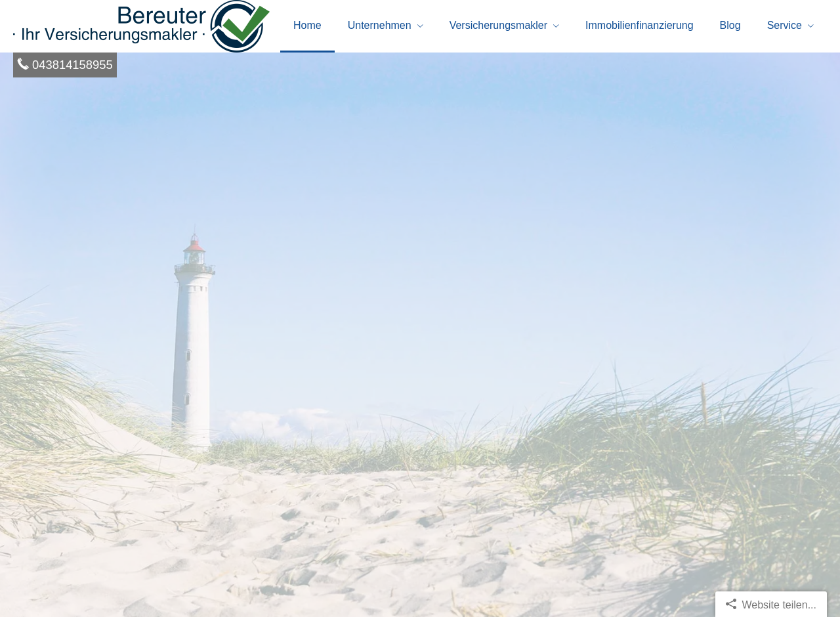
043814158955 (73, 65)
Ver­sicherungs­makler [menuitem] (498, 25)
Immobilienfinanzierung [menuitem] (640, 25)
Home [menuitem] (307, 25)
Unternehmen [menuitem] (380, 25)
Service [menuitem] (785, 25)
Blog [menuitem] (730, 25)
